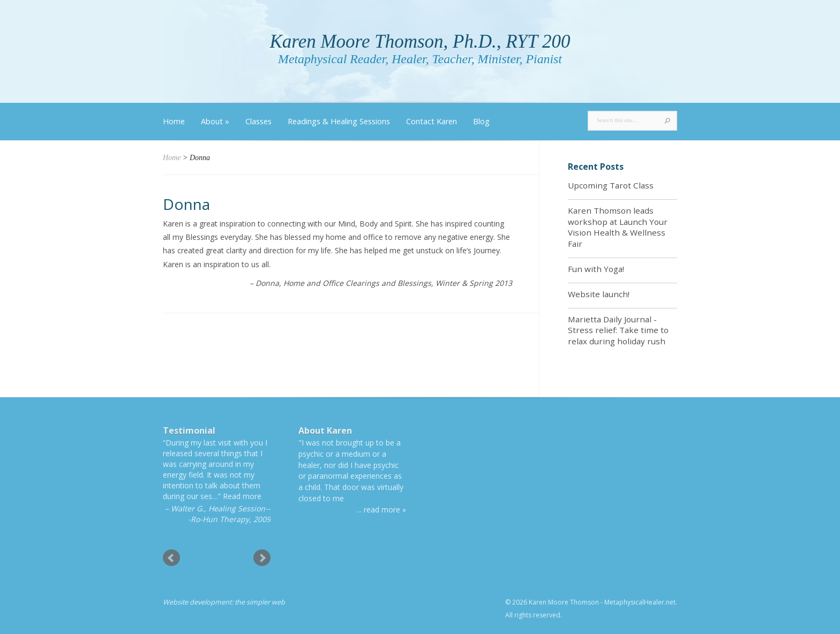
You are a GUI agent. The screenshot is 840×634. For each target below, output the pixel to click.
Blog (481, 121)
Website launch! (599, 294)
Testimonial (189, 431)
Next (262, 558)
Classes (258, 121)
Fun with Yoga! (596, 269)
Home (174, 121)
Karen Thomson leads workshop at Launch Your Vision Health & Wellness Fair (618, 227)
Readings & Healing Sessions (339, 121)
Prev (171, 558)
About (215, 121)
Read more (242, 496)
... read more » (381, 510)
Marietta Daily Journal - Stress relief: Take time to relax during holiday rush (618, 330)
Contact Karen (432, 121)
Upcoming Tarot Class (611, 185)
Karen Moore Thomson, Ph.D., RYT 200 (420, 41)
